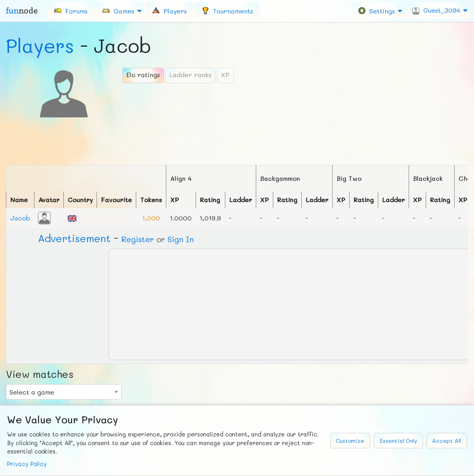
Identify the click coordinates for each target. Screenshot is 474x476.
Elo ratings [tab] (143, 75)
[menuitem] (70, 11)
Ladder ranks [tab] (190, 75)
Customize (350, 441)
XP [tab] (225, 75)
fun (22, 11)
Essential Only (398, 441)
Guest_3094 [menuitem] (436, 10)
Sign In (181, 239)
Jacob (20, 218)
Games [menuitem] (118, 10)
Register (138, 239)
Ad (74, 238)
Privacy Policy (27, 464)
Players (40, 46)
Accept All (446, 441)
